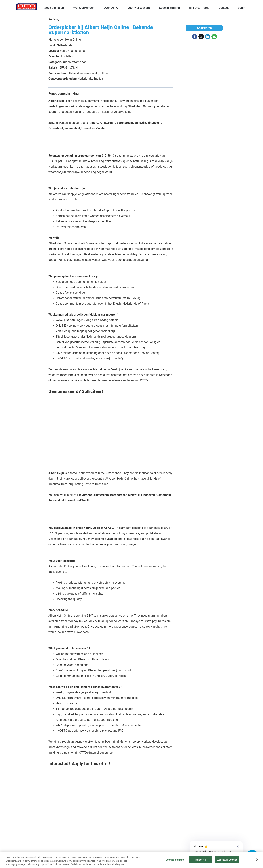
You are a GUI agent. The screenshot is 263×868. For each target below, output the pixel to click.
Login (241, 8)
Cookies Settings (175, 860)
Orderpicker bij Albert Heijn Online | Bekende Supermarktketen (101, 30)
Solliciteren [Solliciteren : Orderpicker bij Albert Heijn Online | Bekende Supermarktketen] (204, 28)
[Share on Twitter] (201, 37)
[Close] (257, 860)
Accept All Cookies (227, 860)
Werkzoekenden (84, 8)
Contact (224, 8)
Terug (54, 19)
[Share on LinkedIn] (208, 37)
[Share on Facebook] (195, 37)
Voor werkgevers (139, 8)
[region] (131, 860)
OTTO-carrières (199, 8)
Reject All (200, 860)
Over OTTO (111, 8)
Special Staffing (169, 8)
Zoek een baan (54, 8)
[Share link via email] (214, 37)
